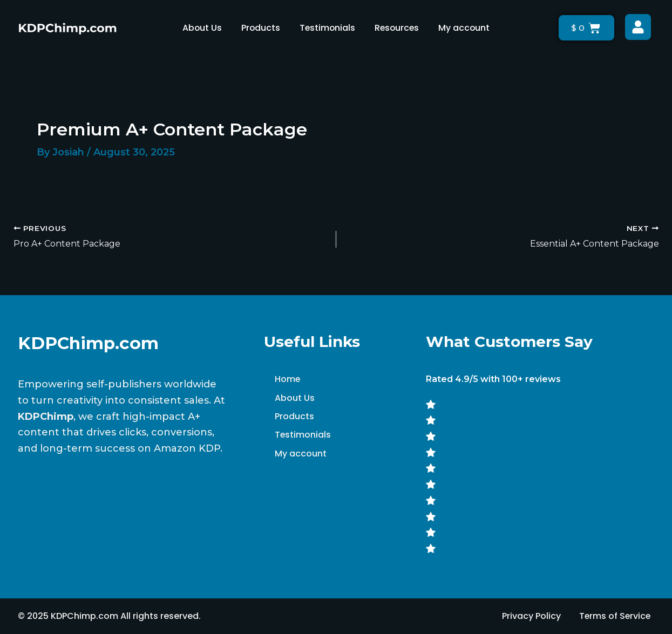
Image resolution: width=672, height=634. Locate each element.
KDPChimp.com (89, 343)
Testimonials (327, 28)
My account (466, 28)
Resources (398, 28)
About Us (200, 28)
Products (259, 28)
